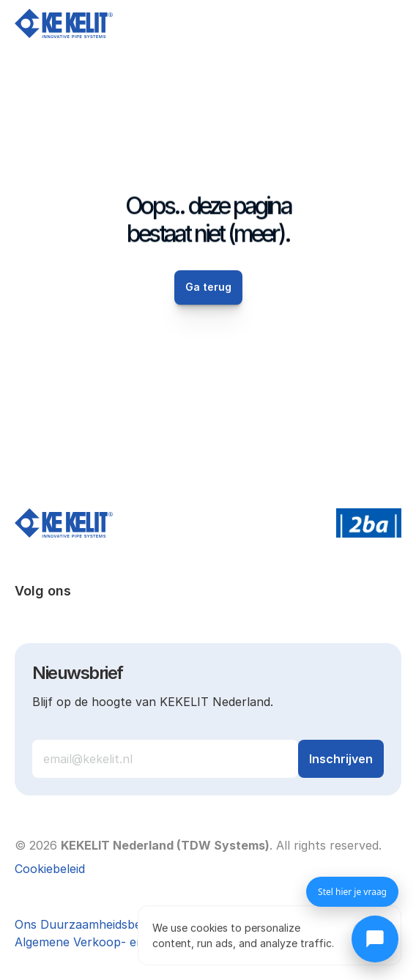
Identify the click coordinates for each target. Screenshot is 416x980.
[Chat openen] (375, 939)
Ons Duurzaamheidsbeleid (87, 924)
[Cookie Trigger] (50, 869)
